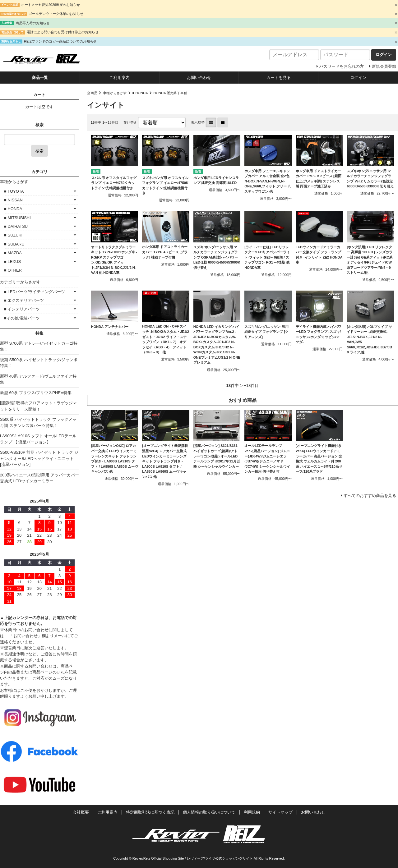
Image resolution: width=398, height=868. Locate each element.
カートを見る (279, 78)
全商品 (92, 93)
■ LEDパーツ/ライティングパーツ (35, 292)
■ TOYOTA (14, 191)
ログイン (358, 78)
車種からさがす (115, 93)
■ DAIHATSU (16, 226)
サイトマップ (280, 812)
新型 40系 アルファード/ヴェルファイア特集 (38, 379)
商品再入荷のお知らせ (33, 23)
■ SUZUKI (13, 235)
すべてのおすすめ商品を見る (370, 496)
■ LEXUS (12, 262)
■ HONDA (140, 93)
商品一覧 (40, 78)
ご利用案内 (120, 78)
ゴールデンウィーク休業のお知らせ (56, 14)
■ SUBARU (14, 244)
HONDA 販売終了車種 (170, 93)
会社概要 (81, 812)
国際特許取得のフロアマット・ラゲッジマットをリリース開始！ (38, 406)
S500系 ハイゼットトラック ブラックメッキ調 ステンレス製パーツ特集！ (38, 423)
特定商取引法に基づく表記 (150, 812)
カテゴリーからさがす (20, 282)
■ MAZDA (13, 253)
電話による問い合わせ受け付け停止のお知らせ (63, 32)
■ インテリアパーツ (22, 309)
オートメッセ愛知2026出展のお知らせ (51, 5)
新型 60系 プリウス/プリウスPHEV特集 (36, 393)
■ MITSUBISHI (17, 218)
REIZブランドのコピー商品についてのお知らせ (60, 41)
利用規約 (252, 812)
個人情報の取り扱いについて (209, 812)
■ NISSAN (13, 200)
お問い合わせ (199, 78)
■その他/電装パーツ (22, 318)
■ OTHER (13, 270)
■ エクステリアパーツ (24, 300)
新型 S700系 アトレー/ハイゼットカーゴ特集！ (39, 346)
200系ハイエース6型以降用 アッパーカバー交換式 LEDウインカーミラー (39, 478)
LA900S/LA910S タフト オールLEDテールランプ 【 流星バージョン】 (38, 439)
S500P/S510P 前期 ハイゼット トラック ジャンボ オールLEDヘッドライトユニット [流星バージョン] (39, 458)
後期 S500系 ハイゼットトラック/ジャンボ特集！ (39, 363)
